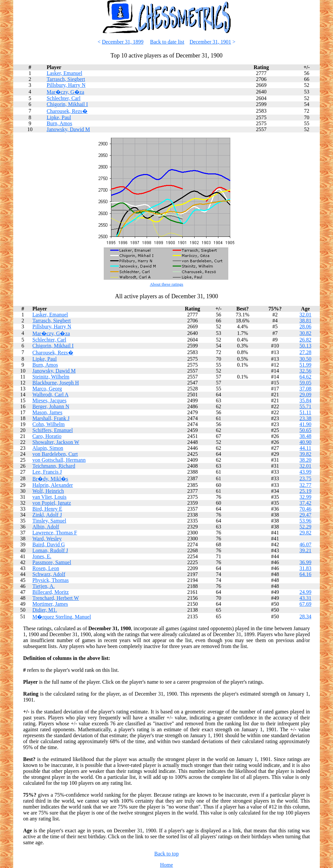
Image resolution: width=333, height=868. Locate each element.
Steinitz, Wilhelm (51, 377)
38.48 (305, 436)
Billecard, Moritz (51, 592)
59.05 (305, 383)
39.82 (305, 454)
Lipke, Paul (59, 117)
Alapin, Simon (48, 448)
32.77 (305, 485)
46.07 (305, 544)
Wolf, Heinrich (48, 491)
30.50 (305, 359)
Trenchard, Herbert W (56, 598)
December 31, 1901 (210, 42)
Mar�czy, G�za (65, 92)
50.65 (305, 430)
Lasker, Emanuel (64, 73)
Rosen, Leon (46, 568)
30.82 (305, 333)
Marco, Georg (47, 389)
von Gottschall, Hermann (59, 460)
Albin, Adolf (46, 527)
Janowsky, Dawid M (68, 129)
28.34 (305, 616)
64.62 (305, 377)
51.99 (305, 365)
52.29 (305, 527)
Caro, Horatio (47, 436)
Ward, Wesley (47, 539)
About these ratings (166, 284)
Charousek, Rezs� (67, 111)
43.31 (305, 598)
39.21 (305, 550)
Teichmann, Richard (54, 466)
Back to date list (167, 42)
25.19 (305, 491)
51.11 (305, 412)
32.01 (305, 315)
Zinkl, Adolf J (47, 515)
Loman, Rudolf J (50, 550)
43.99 (305, 472)
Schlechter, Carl (63, 98)
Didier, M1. (45, 610)
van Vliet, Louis (49, 497)
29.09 (305, 395)
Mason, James (47, 412)
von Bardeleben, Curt (55, 454)
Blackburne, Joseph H (56, 383)
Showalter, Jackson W (56, 442)
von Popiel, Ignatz (52, 503)
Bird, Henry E (47, 509)
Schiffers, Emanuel (53, 430)
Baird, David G (49, 544)
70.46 (305, 509)
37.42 (305, 503)
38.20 (305, 460)
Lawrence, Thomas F (55, 533)
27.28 (305, 352)
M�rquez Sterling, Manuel (62, 617)
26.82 (305, 340)
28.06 (305, 326)
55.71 (305, 406)
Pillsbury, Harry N (66, 85)
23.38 (305, 418)
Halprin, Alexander (53, 485)
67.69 (305, 604)
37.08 (305, 389)
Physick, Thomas (51, 580)
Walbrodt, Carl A (50, 395)
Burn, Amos (59, 123)
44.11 (305, 448)
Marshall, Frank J (51, 418)
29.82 (305, 533)
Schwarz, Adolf (49, 574)
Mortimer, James (50, 604)
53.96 (305, 521)
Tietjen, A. (43, 586)
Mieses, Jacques (49, 400)
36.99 (305, 562)
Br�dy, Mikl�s (50, 479)
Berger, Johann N (51, 406)
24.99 (305, 592)
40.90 (305, 442)
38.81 (305, 321)
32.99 (305, 497)
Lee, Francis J (47, 472)
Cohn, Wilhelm (49, 424)
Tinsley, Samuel (49, 521)
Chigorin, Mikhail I (67, 104)
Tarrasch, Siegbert (66, 79)
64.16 (305, 574)
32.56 (305, 371)
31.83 (305, 568)
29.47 (305, 515)
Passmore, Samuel (52, 562)
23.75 (305, 478)
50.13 (305, 346)
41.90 (305, 424)
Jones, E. (42, 556)
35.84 (305, 400)
